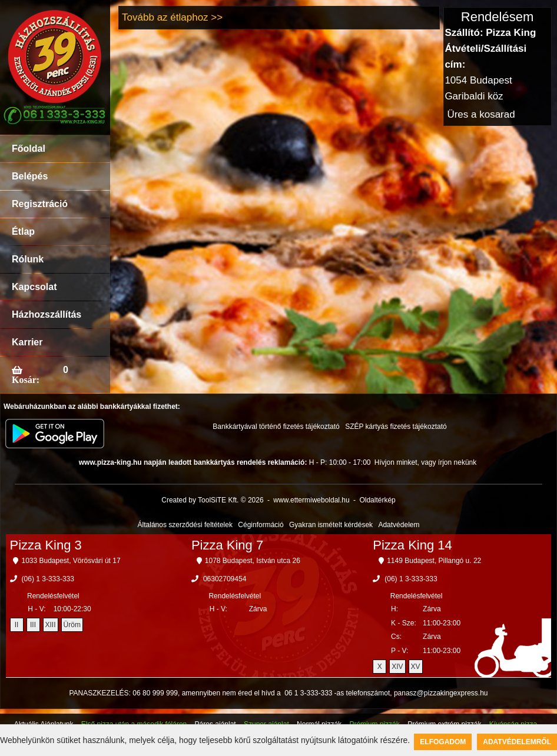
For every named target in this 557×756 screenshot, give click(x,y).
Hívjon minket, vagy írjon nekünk (425, 462)
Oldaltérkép (377, 500)
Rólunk (28, 259)
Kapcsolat (34, 287)
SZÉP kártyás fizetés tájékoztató (396, 427)
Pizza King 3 (46, 545)
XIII (51, 625)
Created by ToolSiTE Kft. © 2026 (212, 500)
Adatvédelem (399, 525)
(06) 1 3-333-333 (48, 579)
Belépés (30, 176)
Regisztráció (40, 204)
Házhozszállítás (47, 314)
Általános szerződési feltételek (185, 525)
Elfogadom (443, 742)
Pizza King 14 (412, 545)
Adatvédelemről (517, 742)
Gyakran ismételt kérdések (331, 525)
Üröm (72, 625)
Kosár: (26, 379)
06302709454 (225, 579)
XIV (397, 667)
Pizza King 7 (227, 545)
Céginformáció (261, 525)
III (33, 625)
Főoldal (29, 149)
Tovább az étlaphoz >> (172, 17)
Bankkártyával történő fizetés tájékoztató (276, 427)
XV (416, 667)
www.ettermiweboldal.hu (311, 500)
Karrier (27, 342)
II (17, 625)
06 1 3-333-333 (308, 693)
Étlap (23, 232)
